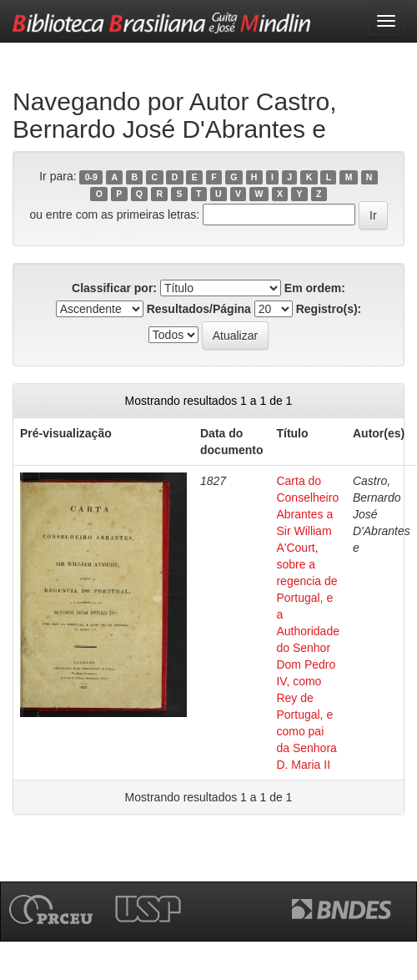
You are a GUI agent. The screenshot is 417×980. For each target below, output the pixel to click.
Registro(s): (329, 309)
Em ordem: (315, 288)
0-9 (91, 177)
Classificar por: (114, 288)
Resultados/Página (199, 309)
